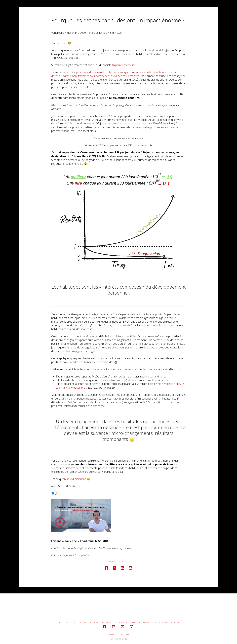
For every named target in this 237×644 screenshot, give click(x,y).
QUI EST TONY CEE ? (67, 622)
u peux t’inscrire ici (124, 65)
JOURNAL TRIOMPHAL (101, 622)
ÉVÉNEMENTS (162, 622)
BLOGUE (84, 622)
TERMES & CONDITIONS (119, 635)
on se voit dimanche (74, 479)
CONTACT (176, 622)
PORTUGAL (148, 622)
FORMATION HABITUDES (127, 622)
